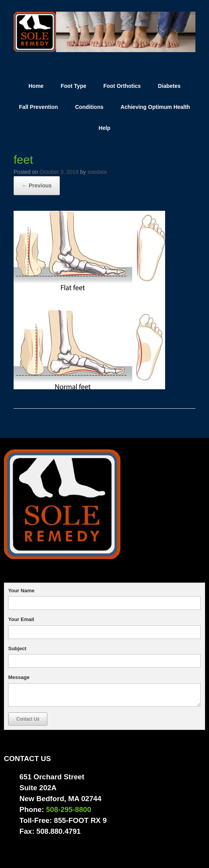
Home (36, 86)
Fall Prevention (38, 107)
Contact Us (28, 719)
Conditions (89, 107)
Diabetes (169, 86)
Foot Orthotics (122, 86)
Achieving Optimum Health (155, 107)
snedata (97, 172)
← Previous (37, 185)
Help (104, 128)
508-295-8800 (68, 809)
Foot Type (73, 86)
